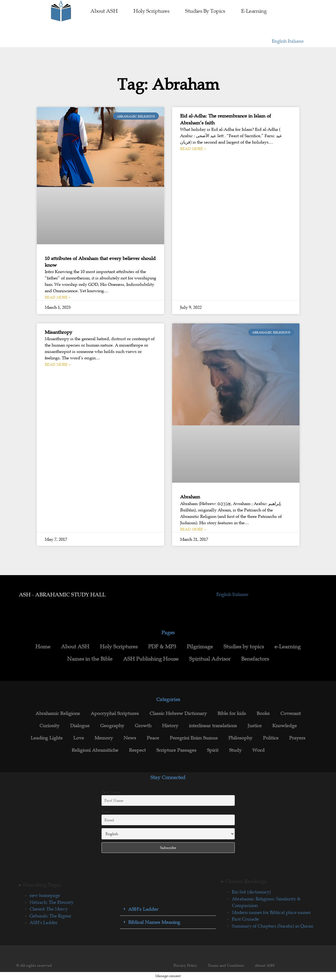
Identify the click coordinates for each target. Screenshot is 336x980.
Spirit (213, 750)
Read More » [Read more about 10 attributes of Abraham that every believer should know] (58, 297)
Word (258, 750)
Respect (137, 750)
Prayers (297, 738)
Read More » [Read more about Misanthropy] (58, 364)
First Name (111, 792)
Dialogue (80, 726)
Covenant (291, 713)
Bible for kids (232, 713)
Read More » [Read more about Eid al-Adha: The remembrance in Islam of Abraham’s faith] (193, 149)
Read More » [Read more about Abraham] (193, 529)
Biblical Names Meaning (154, 922)
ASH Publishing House (151, 659)
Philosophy (240, 738)
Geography (112, 726)
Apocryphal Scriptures (115, 713)
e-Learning (254, 11)
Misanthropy (58, 332)
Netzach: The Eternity (52, 902)
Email (106, 811)
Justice (255, 726)
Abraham (190, 497)
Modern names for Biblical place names (271, 912)
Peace (153, 738)
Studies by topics (205, 11)
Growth (143, 726)
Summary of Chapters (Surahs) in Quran (273, 926)
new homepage (45, 895)
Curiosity (49, 726)
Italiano (296, 41)
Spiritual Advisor (210, 659)
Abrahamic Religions (58, 713)
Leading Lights (47, 738)
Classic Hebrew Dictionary (178, 713)
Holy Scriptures (151, 11)
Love (79, 738)
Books (263, 713)
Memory (104, 738)
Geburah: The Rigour (50, 916)
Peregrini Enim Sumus (194, 738)
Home (43, 646)
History (170, 726)
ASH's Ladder (44, 922)
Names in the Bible (90, 659)
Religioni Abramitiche (95, 750)
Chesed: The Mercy (49, 909)
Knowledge (285, 726)
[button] (168, 909)
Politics (271, 738)
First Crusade (245, 919)
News (130, 738)
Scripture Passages (176, 750)
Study (235, 750)
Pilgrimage (200, 646)
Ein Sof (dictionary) (251, 892)
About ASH (104, 11)
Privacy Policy (185, 965)
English (280, 41)
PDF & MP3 (162, 646)
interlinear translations (213, 726)
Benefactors (255, 659)
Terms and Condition (226, 965)
